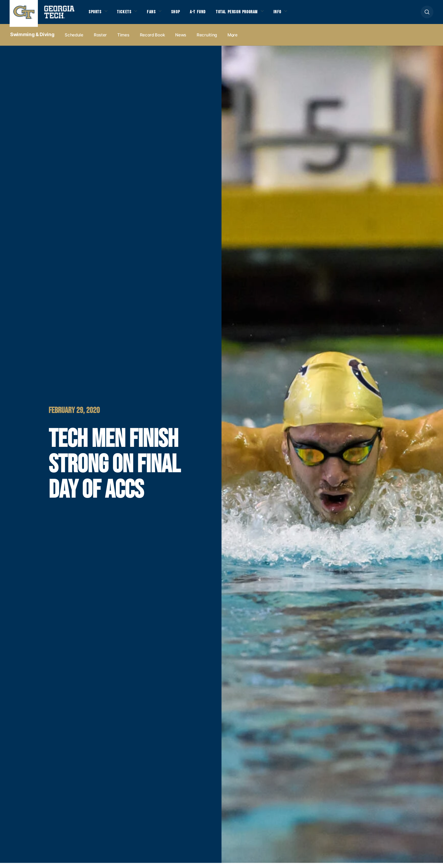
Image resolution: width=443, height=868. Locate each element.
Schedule (74, 40)
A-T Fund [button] (211, 15)
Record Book (152, 40)
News (181, 40)
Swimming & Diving (32, 40)
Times (123, 40)
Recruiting (207, 40)
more (233, 40)
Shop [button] (186, 15)
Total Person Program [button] (256, 15)
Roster (100, 40)
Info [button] (303, 15)
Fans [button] (159, 15)
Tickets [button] (129, 15)
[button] (427, 15)
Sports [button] (96, 15)
